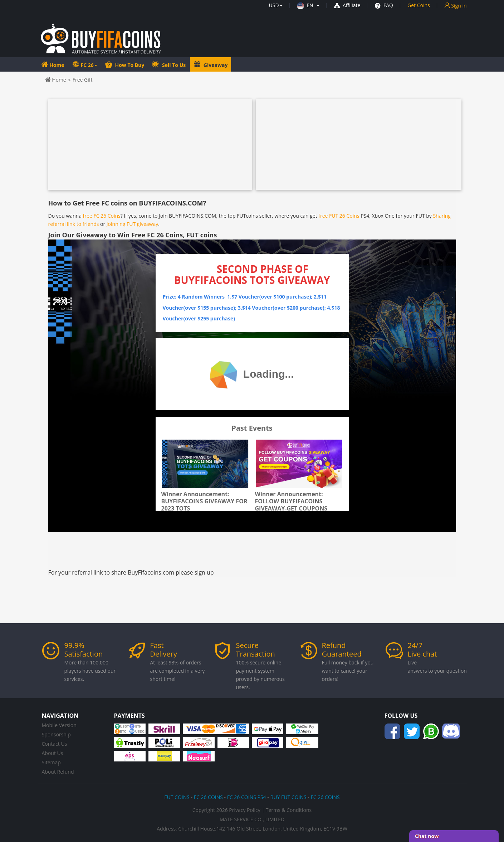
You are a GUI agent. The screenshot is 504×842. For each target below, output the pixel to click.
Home (56, 65)
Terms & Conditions (289, 810)
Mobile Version (59, 725)
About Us (53, 753)
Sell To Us (173, 65)
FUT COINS (177, 797)
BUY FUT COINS (288, 797)
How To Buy (129, 65)
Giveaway (215, 65)
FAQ (384, 5)
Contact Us (55, 744)
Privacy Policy (244, 810)
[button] (276, 5)
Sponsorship (56, 734)
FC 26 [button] (89, 65)
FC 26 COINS (208, 797)
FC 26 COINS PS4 (247, 797)
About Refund (58, 772)
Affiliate (347, 5)
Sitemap (51, 762)
